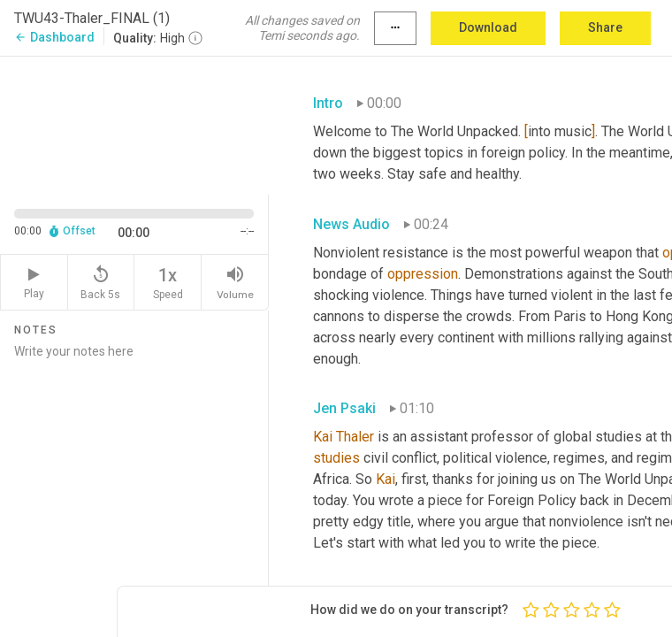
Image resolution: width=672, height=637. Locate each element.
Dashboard (54, 37)
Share (605, 27)
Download (488, 27)
